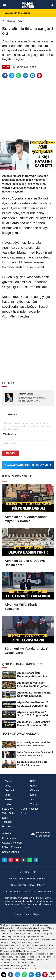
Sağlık (8, 795)
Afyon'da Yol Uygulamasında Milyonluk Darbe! (26, 519)
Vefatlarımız (37, 804)
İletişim (40, 885)
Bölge (33, 781)
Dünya (8, 786)
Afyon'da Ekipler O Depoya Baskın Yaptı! (25, 563)
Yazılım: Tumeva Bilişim (27, 914)
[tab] (11, 414)
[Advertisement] (28, 108)
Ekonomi (9, 790)
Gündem (35, 790)
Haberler (11, 21)
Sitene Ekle (30, 872)
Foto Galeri (8, 809)
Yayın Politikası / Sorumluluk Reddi (27, 879)
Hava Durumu (10, 838)
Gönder (11, 453)
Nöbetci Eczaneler (12, 847)
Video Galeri (9, 813)
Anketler (7, 833)
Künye (31, 885)
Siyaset (8, 800)
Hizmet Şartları (18, 885)
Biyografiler (8, 826)
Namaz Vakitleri (11, 852)
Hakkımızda (45, 892)
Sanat (33, 795)
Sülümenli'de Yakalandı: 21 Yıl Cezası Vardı (27, 651)
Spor (33, 800)
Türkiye (8, 804)
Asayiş (21, 21)
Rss (20, 872)
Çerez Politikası (11, 892)
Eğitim (34, 786)
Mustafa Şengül (26, 394)
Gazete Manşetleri (12, 843)
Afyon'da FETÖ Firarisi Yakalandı (22, 607)
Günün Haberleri (30, 809)
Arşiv (24, 813)
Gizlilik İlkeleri (29, 892)
